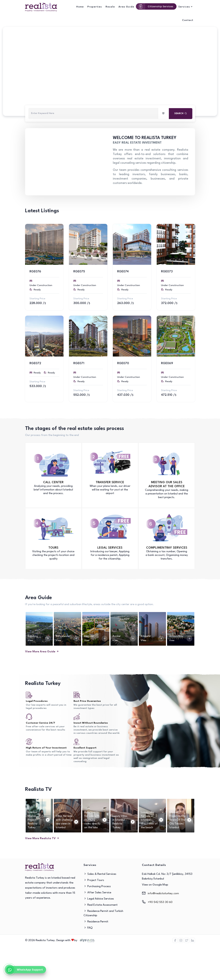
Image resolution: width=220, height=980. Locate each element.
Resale (110, 7)
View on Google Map (155, 885)
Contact (188, 20)
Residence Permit (96, 922)
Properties (95, 7)
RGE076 (35, 272)
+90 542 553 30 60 (160, 902)
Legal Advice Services (99, 899)
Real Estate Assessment (101, 905)
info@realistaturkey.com (163, 894)
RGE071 (79, 363)
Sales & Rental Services (100, 874)
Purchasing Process (97, 886)
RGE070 (123, 363)
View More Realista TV (42, 838)
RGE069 (167, 363)
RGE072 (35, 363)
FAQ (88, 928)
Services (184, 7)
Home (80, 7)
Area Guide (126, 7)
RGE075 (79, 272)
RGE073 (167, 272)
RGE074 (123, 272)
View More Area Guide (42, 652)
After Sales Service (97, 893)
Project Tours (94, 880)
